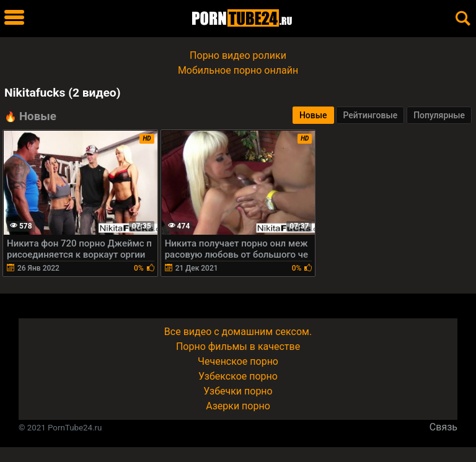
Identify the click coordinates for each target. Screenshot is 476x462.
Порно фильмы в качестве (238, 346)
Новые (313, 115)
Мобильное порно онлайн (238, 70)
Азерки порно (238, 406)
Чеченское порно (238, 361)
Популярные (439, 115)
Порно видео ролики (238, 55)
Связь (443, 427)
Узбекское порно (238, 376)
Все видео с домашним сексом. (238, 332)
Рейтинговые (370, 115)
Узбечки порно (238, 391)
